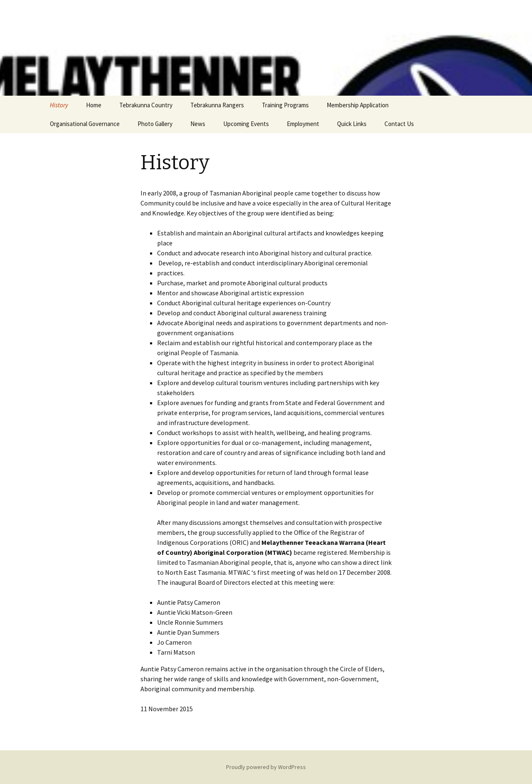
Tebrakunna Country (146, 105)
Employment (303, 124)
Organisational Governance (85, 124)
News (198, 124)
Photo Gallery (155, 124)
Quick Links (352, 124)
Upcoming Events (246, 124)
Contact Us (399, 124)
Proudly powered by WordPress (266, 767)
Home (94, 105)
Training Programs (285, 105)
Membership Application (358, 105)
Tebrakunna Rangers (217, 105)
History (59, 105)
